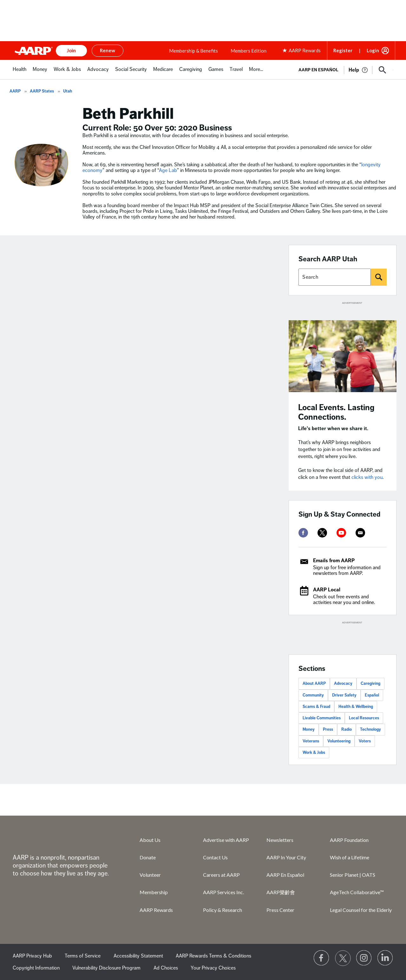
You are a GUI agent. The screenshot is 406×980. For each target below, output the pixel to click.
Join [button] (71, 50)
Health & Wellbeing (356, 707)
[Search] (379, 277)
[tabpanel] (343, 69)
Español (372, 695)
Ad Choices (166, 968)
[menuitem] (20, 73)
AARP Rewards (156, 910)
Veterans (311, 741)
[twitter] (322, 533)
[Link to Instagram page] (364, 958)
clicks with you (367, 477)
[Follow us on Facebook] (322, 958)
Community (313, 695)
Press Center (280, 910)
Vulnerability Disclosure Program (106, 968)
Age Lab (168, 170)
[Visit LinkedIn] (385, 958)
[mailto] (360, 533)
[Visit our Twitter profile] (343, 958)
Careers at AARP (221, 875)
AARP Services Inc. (223, 892)
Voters (365, 741)
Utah (68, 91)
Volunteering (339, 741)
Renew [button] (108, 50)
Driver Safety (344, 695)
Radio (347, 729)
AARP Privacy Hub (32, 956)
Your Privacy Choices (213, 968)
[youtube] (341, 533)
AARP (15, 91)
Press (328, 729)
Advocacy (343, 684)
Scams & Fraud (316, 707)
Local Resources (364, 718)
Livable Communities (322, 718)
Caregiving (370, 684)
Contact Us (215, 857)
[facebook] (303, 533)
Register (343, 50)
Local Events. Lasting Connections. (336, 412)
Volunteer (150, 875)
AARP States (42, 91)
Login (373, 50)
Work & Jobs (314, 753)
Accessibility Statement (138, 956)
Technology (370, 729)
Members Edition (249, 51)
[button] (383, 70)
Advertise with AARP (226, 840)
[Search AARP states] (335, 277)
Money (309, 729)
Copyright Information (36, 968)
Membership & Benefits (193, 51)
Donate (148, 857)
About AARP (314, 684)
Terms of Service (83, 956)
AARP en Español (318, 70)
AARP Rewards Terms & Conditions (213, 956)
